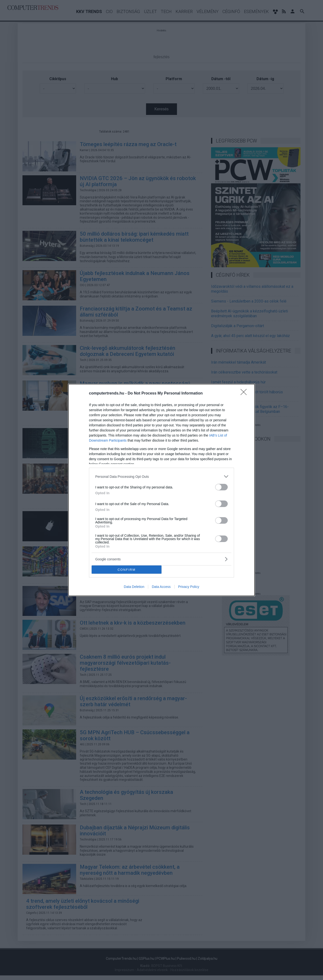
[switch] (221, 487)
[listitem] (161, 476)
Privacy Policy (189, 587)
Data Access (161, 587)
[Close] (245, 394)
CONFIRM (127, 570)
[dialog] (161, 490)
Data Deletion (134, 587)
